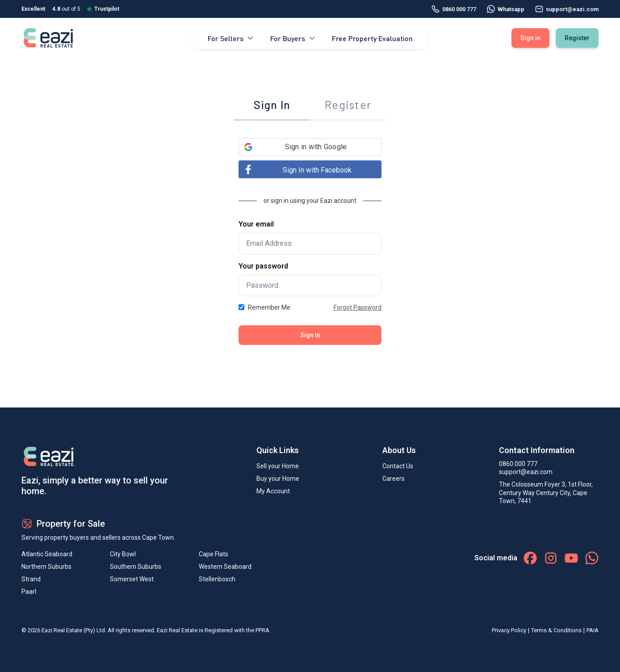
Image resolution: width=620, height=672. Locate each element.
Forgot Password (358, 307)
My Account (273, 491)
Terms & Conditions (556, 630)
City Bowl (123, 554)
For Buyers (293, 38)
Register (577, 38)
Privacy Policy (509, 630)
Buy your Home (278, 479)
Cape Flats (214, 554)
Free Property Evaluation (372, 38)
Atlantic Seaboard (47, 554)
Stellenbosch (217, 579)
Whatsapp (506, 9)
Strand (31, 579)
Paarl (29, 592)
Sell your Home (278, 466)
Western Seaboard (225, 567)
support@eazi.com (526, 472)
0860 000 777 (454, 9)
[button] (310, 147)
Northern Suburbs (46, 567)
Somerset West (132, 579)
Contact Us (398, 466)
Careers (394, 479)
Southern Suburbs (136, 567)
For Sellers (231, 38)
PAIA (593, 630)
